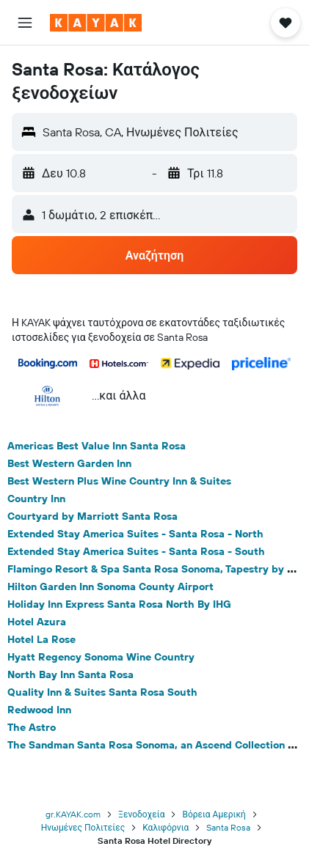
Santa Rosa (228, 827)
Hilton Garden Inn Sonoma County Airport (110, 586)
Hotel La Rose (41, 639)
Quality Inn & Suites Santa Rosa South (102, 692)
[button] (25, 23)
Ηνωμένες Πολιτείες (83, 827)
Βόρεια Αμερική (214, 814)
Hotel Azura (37, 622)
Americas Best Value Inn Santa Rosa (97, 446)
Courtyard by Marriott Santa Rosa (92, 516)
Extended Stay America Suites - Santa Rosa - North (135, 534)
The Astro (32, 727)
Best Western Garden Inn (69, 463)
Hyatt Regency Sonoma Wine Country (101, 657)
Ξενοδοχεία (141, 814)
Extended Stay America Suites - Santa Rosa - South (136, 551)
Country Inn (36, 499)
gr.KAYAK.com (73, 814)
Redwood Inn (39, 710)
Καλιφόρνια (166, 827)
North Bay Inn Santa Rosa (70, 674)
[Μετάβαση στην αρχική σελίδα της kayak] (96, 23)
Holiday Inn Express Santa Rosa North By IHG (119, 604)
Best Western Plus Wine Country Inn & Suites (119, 481)
